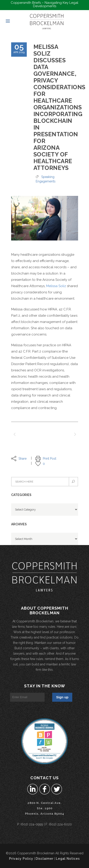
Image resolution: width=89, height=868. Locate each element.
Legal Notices (68, 859)
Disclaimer (45, 859)
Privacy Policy (21, 859)
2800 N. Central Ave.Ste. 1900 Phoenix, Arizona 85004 (45, 808)
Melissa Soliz (56, 286)
